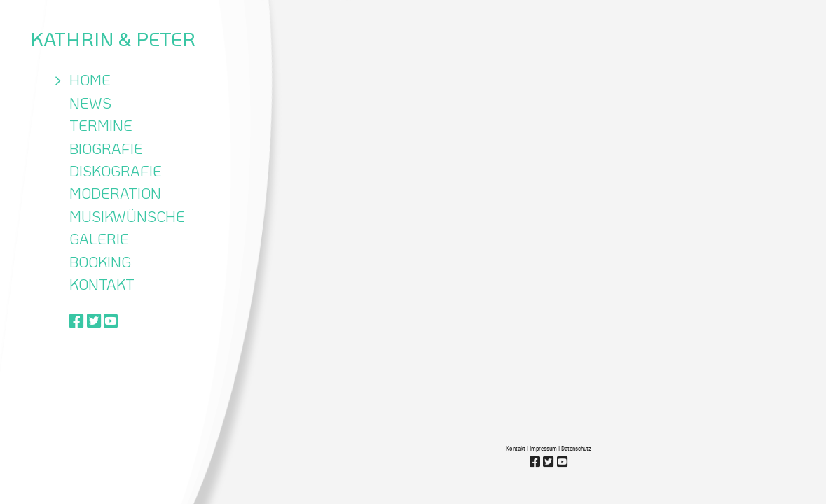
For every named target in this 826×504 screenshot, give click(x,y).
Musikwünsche (127, 216)
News (90, 103)
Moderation (115, 193)
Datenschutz (576, 449)
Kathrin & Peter (113, 38)
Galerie (99, 238)
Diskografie (116, 170)
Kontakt (102, 284)
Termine (101, 125)
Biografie (106, 148)
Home (90, 79)
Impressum (543, 449)
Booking (100, 261)
